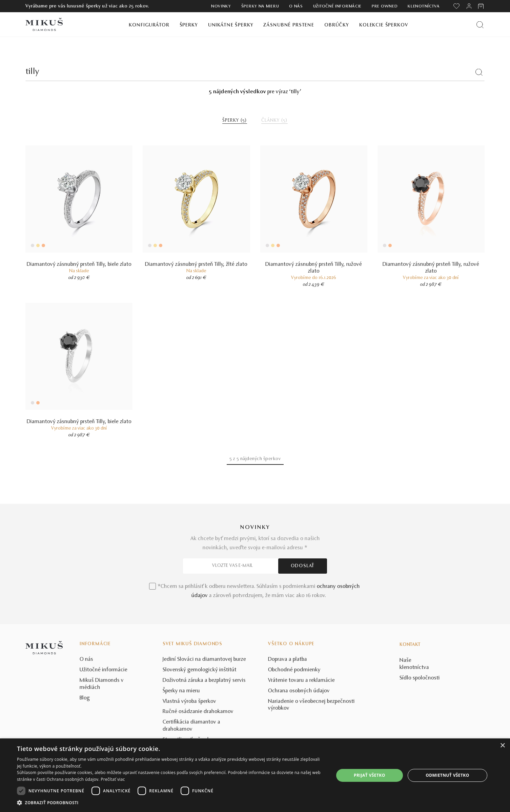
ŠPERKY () (235, 121)
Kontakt (410, 645)
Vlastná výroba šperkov (189, 701)
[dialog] (255, 775)
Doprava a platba (288, 659)
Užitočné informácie (337, 6)
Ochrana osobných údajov (299, 691)
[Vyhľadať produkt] (480, 25)
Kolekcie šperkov (384, 25)
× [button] (502, 746)
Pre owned (385, 6)
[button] (171, 803)
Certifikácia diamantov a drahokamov (191, 726)
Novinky (221, 6)
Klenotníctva (424, 6)
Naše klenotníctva (414, 664)
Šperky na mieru (260, 6)
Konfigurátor (149, 25)
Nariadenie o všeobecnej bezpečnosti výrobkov (311, 705)
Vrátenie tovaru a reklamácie (301, 680)
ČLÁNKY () (274, 121)
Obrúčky (337, 25)
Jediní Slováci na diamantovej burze (204, 659)
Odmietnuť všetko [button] (447, 775)
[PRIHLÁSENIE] (469, 6)
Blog (85, 698)
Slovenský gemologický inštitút (200, 670)
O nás (296, 6)
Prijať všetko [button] (370, 775)
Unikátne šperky (231, 25)
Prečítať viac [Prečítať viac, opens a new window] (113, 779)
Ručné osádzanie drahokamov (198, 712)
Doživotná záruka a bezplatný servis (204, 680)
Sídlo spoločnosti (420, 678)
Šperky (189, 25)
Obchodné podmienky (294, 670)
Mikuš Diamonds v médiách (102, 684)
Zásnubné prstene (289, 25)
